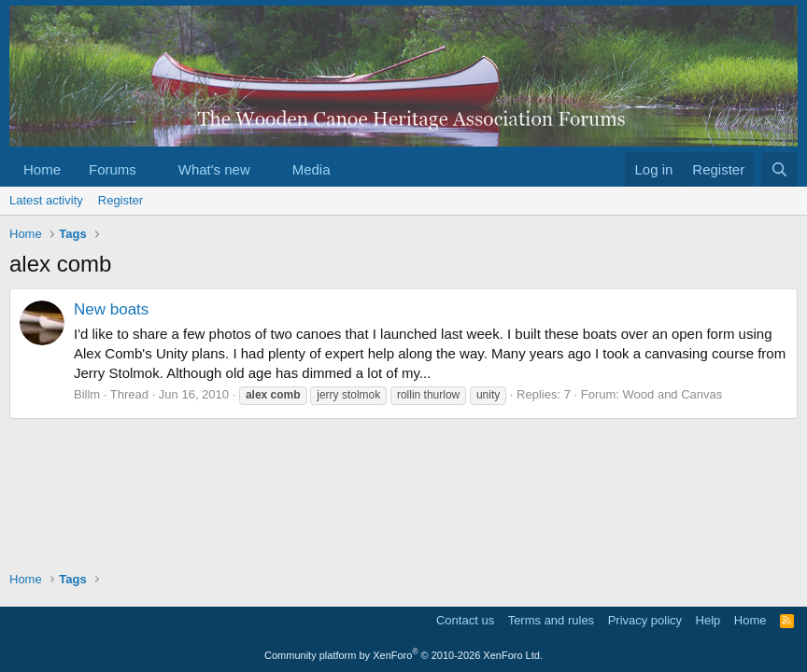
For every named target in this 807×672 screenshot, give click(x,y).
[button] (151, 169)
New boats (111, 309)
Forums (113, 169)
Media (311, 169)
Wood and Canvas (673, 394)
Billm (87, 394)
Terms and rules (551, 620)
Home (42, 169)
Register (120, 200)
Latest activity (46, 200)
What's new (214, 169)
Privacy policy (645, 620)
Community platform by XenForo (403, 655)
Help (708, 620)
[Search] (779, 169)
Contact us (465, 620)
